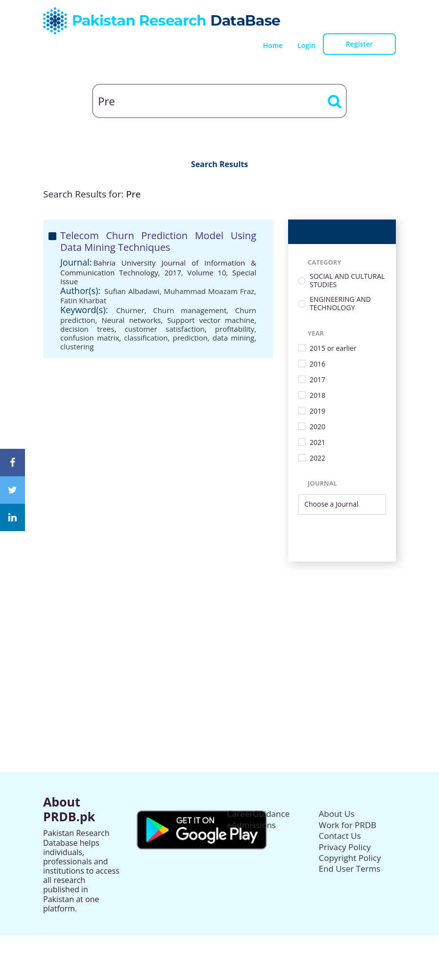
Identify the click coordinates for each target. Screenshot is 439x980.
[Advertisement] (219, 630)
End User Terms (350, 869)
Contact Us (340, 836)
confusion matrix (90, 338)
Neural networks (131, 320)
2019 (317, 411)
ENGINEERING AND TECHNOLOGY (340, 304)
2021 (317, 443)
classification (146, 338)
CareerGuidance (258, 814)
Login (306, 45)
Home (273, 45)
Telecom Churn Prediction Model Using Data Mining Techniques (158, 241)
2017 (317, 380)
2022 (317, 458)
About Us (337, 814)
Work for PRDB (348, 825)
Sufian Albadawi (132, 291)
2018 (317, 396)
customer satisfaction (165, 329)
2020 (317, 427)
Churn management (190, 310)
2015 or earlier (333, 349)
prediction (190, 338)
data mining (233, 338)
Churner (130, 310)
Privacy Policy (345, 847)
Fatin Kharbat (83, 300)
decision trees (87, 329)
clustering (77, 346)
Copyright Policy (350, 858)
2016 (317, 364)
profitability (235, 329)
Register (359, 44)
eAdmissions (251, 825)
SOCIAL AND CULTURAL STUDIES (347, 281)
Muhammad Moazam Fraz (209, 291)
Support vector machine (211, 320)
